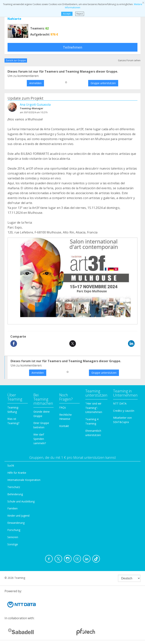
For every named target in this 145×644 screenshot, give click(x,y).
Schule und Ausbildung (21, 501)
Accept (67, 14)
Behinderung (15, 494)
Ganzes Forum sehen (129, 60)
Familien (12, 508)
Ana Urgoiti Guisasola (35, 105)
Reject (80, 14)
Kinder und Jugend (18, 516)
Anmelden (35, 83)
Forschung (14, 530)
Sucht (11, 465)
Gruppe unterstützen (103, 83)
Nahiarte (14, 19)
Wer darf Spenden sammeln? (40, 439)
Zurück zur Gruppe (16, 60)
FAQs (63, 407)
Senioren (13, 537)
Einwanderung (16, 523)
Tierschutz (14, 487)
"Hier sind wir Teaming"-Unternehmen (94, 408)
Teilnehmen (72, 47)
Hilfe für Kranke (17, 473)
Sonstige (13, 544)
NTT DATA (120, 403)
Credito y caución (124, 411)
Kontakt (64, 426)
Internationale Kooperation (24, 480)
